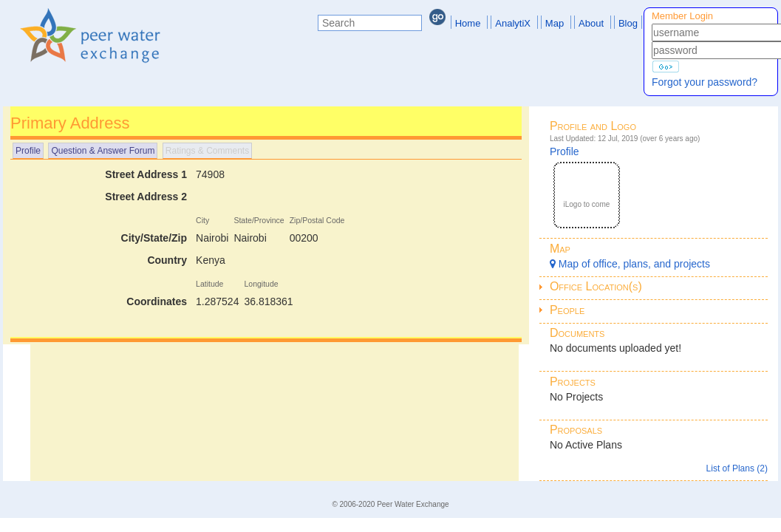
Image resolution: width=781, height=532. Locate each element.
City (202, 220)
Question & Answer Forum (103, 151)
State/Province (259, 220)
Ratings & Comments (207, 151)
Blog (628, 23)
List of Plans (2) (737, 468)
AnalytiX (513, 23)
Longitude (261, 284)
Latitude (209, 284)
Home (468, 23)
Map (555, 23)
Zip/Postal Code (317, 220)
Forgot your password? (705, 82)
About (591, 23)
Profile (28, 151)
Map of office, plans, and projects (630, 264)
